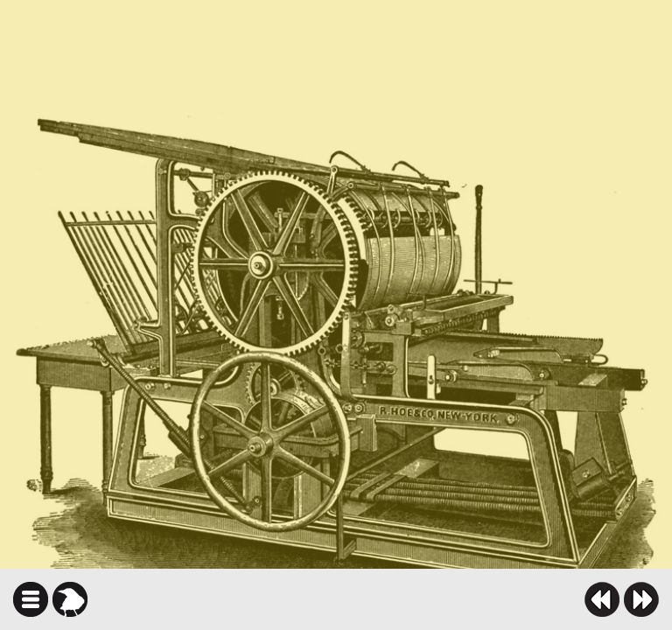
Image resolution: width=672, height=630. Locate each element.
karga (70, 599)
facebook (391, 599)
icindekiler (31, 599)
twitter (421, 599)
